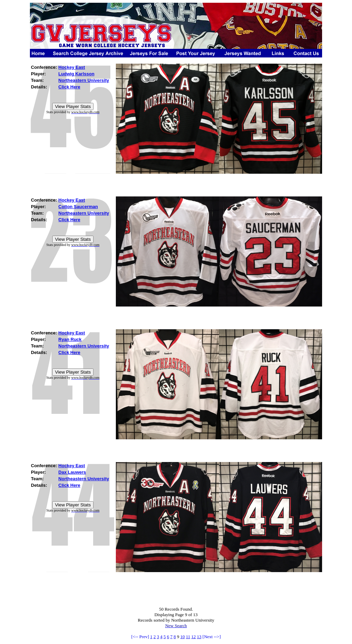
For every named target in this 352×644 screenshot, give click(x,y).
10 (183, 637)
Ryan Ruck (70, 339)
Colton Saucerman (78, 207)
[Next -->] (212, 637)
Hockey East (72, 67)
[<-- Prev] (140, 637)
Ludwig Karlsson (76, 74)
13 (199, 637)
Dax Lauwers (72, 472)
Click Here (69, 87)
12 (194, 637)
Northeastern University (84, 80)
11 (188, 637)
